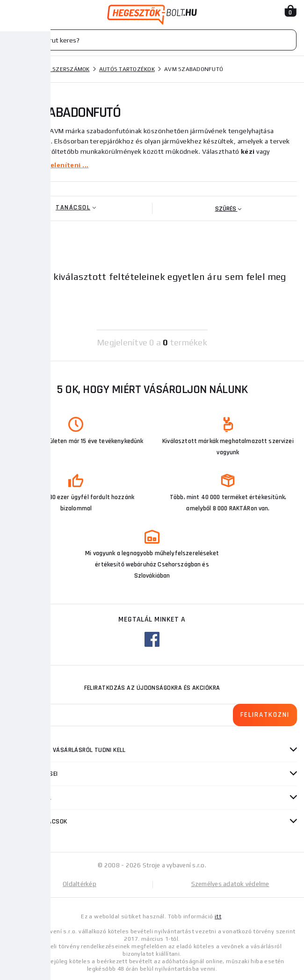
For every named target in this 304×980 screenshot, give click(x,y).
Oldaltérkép (80, 884)
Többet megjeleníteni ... (48, 165)
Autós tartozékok (127, 69)
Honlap (18, 69)
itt (218, 916)
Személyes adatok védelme (230, 884)
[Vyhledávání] (152, 40)
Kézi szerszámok (64, 69)
